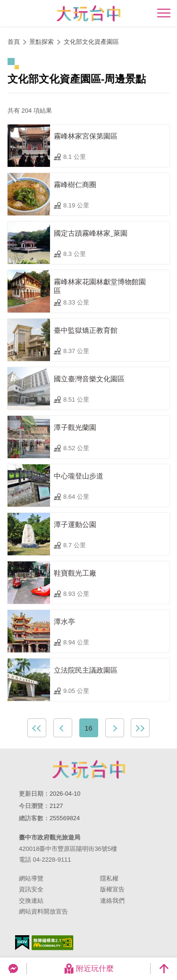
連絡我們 (112, 901)
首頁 (14, 42)
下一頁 (115, 728)
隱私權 (109, 878)
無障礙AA (53, 943)
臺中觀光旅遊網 (88, 13)
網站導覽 (31, 878)
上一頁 (63, 728)
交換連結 (31, 901)
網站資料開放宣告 (43, 911)
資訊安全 (31, 889)
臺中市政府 (89, 769)
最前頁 (37, 728)
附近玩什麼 (89, 969)
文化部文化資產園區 (91, 42)
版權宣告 (112, 889)
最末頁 (140, 728)
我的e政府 (22, 943)
